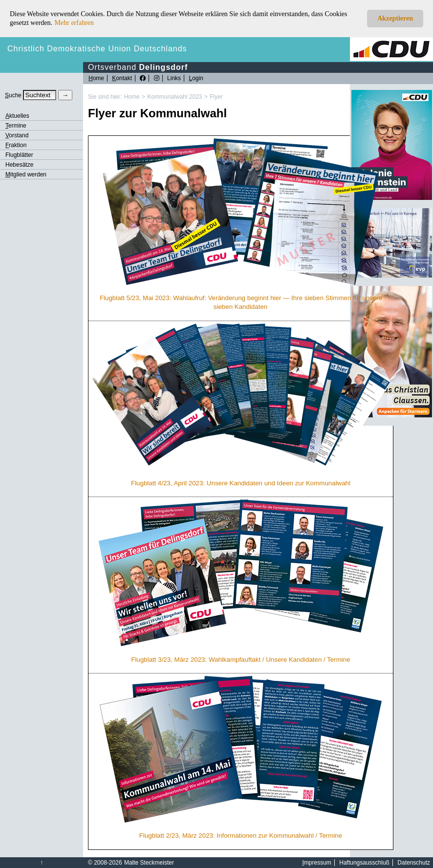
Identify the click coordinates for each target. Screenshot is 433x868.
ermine (16, 126)
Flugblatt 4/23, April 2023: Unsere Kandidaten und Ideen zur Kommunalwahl (241, 483)
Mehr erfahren (74, 23)
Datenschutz (414, 863)
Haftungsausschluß (364, 863)
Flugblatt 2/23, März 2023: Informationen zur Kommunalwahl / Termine (241, 835)
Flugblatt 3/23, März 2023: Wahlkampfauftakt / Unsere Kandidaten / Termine (240, 660)
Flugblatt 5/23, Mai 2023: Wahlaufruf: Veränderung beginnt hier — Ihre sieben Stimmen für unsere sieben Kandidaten (241, 302)
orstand (17, 135)
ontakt (122, 78)
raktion (16, 145)
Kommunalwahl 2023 (174, 97)
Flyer (216, 97)
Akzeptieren (395, 18)
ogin (196, 78)
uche (13, 95)
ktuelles (17, 116)
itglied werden (26, 174)
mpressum (317, 863)
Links (174, 78)
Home (132, 97)
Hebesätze (19, 165)
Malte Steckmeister (149, 863)
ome (96, 78)
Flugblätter (19, 155)
